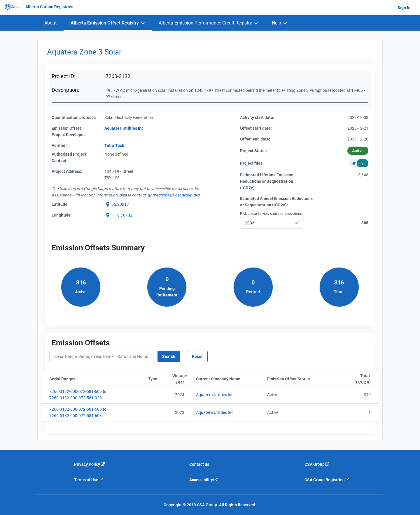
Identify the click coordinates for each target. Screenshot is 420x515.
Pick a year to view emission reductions (271, 214)
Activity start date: (257, 117)
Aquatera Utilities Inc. (215, 395)
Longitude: (62, 215)
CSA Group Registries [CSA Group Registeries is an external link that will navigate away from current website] (327, 480)
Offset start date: (256, 128)
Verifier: (59, 145)
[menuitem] (50, 23)
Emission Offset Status (300, 379)
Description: (65, 90)
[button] (117, 204)
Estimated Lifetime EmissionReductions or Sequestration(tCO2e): (267, 181)
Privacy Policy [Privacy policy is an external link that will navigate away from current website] (90, 464)
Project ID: (63, 76)
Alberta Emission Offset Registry (105, 23)
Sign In (404, 8)
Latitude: (60, 204)
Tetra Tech (114, 145)
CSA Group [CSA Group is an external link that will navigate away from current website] (317, 464)
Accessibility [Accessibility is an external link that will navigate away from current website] (204, 480)
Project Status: (254, 151)
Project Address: (67, 171)
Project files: (252, 163)
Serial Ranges (91, 379)
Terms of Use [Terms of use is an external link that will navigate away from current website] (89, 480)
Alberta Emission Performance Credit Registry (205, 23)
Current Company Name (230, 379)
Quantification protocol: (74, 117)
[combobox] (272, 223)
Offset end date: (255, 139)
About (50, 23)
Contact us (199, 464)
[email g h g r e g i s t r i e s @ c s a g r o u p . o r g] (174, 195)
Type (157, 379)
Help (276, 23)
